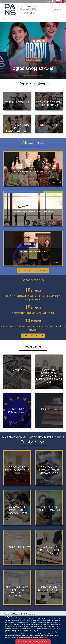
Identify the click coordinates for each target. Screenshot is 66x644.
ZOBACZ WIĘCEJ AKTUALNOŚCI (33, 270)
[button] (5, 50)
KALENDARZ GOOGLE (33, 336)
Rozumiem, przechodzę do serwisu (33, 642)
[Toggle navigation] (4, 19)
